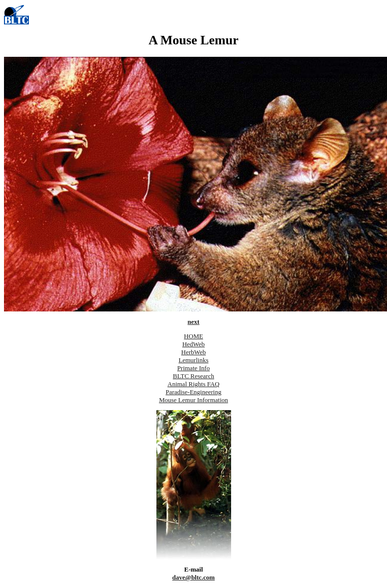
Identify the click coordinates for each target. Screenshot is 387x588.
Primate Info (193, 368)
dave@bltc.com (193, 577)
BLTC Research (193, 376)
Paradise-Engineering (194, 392)
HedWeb (193, 344)
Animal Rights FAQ (193, 384)
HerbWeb (194, 352)
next (194, 322)
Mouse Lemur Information (193, 400)
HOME (193, 336)
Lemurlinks (194, 360)
